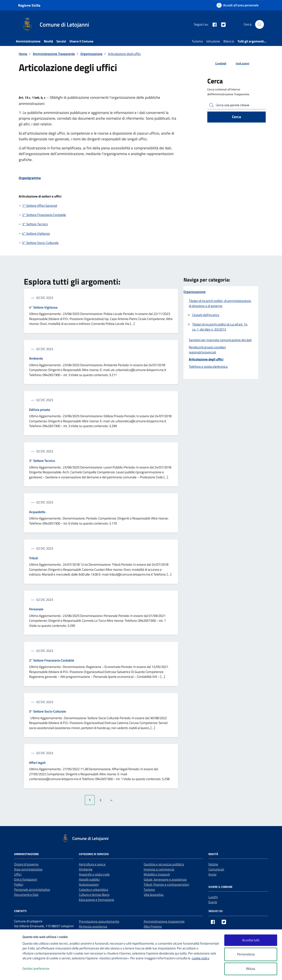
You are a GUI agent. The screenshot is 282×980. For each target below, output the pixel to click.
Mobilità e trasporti (157, 874)
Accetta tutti (251, 940)
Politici (19, 884)
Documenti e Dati (26, 895)
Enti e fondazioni (26, 879)
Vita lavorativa (154, 895)
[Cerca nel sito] (260, 24)
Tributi (34, 558)
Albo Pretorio (153, 926)
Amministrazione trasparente (164, 921)
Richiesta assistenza (93, 926)
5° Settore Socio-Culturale (40, 243)
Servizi (61, 41)
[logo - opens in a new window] (11, 972)
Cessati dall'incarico (206, 315)
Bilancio (229, 41)
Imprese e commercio (159, 869)
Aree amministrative (28, 869)
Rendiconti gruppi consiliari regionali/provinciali (207, 350)
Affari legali (37, 763)
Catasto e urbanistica (94, 889)
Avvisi (212, 874)
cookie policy (200, 958)
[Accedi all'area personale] (238, 5)
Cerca (237, 117)
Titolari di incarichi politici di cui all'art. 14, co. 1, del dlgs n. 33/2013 (220, 327)
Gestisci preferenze (41, 969)
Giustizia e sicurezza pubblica (164, 864)
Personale (36, 609)
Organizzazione (195, 292)
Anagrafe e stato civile (94, 874)
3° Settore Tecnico (35, 224)
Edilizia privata (40, 410)
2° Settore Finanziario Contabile (44, 215)
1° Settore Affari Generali (40, 206)
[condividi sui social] (217, 64)
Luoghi (213, 897)
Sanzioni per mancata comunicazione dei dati (220, 340)
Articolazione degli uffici (206, 359)
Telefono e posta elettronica (208, 367)
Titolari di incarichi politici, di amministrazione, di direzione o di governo (220, 303)
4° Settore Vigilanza (36, 233)
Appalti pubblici (89, 879)
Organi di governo (26, 864)
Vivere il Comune (81, 41)
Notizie (213, 864)
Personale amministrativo (32, 889)
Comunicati (216, 869)
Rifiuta (251, 969)
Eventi (213, 902)
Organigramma (30, 178)
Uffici (18, 874)
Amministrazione (28, 41)
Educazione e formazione (96, 900)
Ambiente (36, 358)
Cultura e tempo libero (94, 895)
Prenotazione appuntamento (99, 921)
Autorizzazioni (89, 884)
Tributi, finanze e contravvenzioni (166, 884)
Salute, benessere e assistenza (165, 879)
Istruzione (213, 41)
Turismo (197, 41)
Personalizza (251, 954)
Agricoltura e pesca (92, 864)
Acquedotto (37, 512)
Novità (48, 41)
